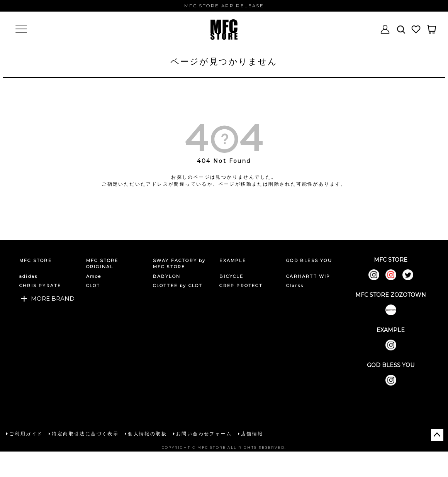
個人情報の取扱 (147, 434)
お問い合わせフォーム (204, 434)
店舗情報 (252, 434)
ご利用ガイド (26, 434)
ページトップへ (437, 435)
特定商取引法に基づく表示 (85, 434)
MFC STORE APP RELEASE (224, 6)
